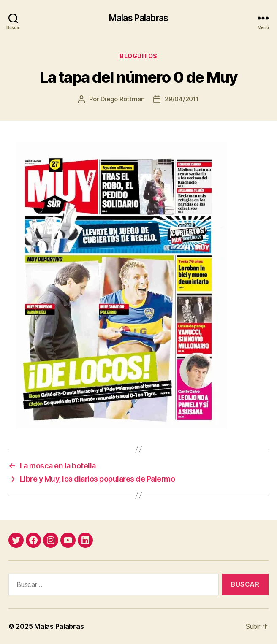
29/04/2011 (182, 99)
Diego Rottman (123, 99)
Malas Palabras (138, 18)
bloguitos (138, 56)
